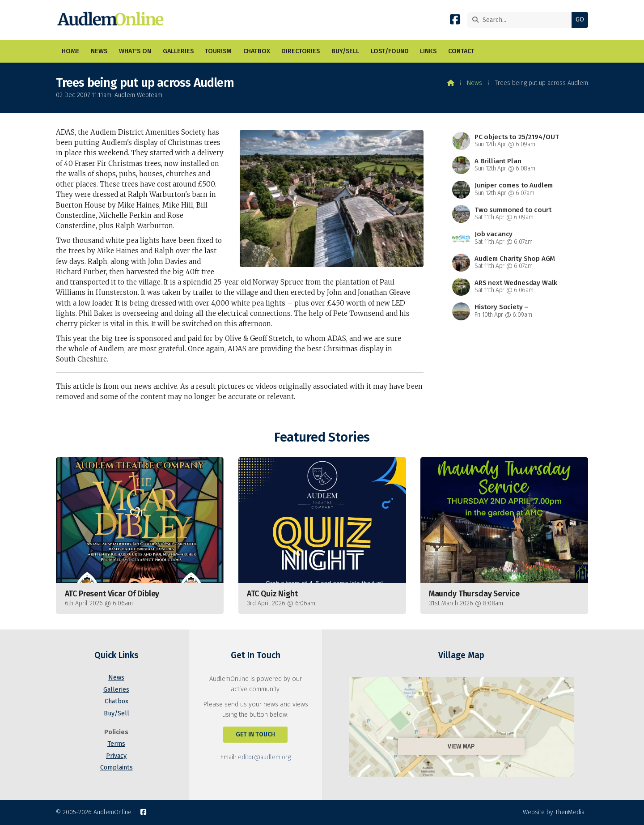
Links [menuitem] (428, 51)
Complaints (117, 768)
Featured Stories (322, 437)
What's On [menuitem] (135, 51)
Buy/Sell (117, 713)
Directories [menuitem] (301, 51)
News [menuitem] (99, 51)
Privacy (116, 756)
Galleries (116, 690)
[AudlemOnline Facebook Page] (455, 21)
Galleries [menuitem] (178, 51)
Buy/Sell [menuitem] (345, 51)
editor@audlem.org (264, 757)
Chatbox (117, 701)
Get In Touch (255, 734)
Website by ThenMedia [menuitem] (554, 812)
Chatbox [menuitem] (257, 51)
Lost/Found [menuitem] (390, 51)
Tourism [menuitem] (218, 51)
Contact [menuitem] (461, 51)
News (475, 83)
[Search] (522, 20)
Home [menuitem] (71, 51)
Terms (116, 744)
